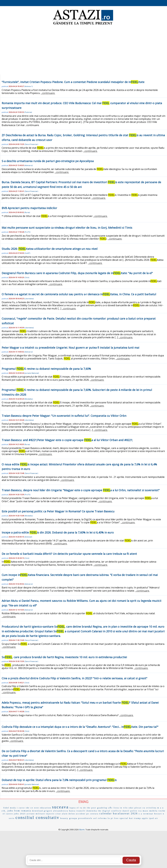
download (37, 811)
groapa (73, 818)
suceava (60, 807)
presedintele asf (88, 818)
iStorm (82, 830)
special (124, 818)
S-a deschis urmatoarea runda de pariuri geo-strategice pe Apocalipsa (48, 161)
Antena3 (28, 537)
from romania (23, 811)
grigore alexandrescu (56, 811)
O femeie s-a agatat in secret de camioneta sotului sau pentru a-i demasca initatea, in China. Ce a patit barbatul (79, 294)
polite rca (136, 811)
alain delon (68, 814)
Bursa (27, 212)
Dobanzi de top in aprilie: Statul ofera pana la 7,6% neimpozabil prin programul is (59, 780)
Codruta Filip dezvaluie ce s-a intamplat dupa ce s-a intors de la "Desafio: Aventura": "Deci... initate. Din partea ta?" (80, 727)
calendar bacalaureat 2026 (119, 813)
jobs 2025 (20, 814)
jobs (10, 811)
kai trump (135, 818)
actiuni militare (36, 814)
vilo (125, 808)
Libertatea (29, 299)
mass (146, 811)
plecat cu (140, 808)
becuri (158, 814)
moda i (14, 808)
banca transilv (77, 811)
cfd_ (4, 811)
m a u (161, 808)
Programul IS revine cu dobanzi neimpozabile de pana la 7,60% (46, 369)
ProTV (27, 232)
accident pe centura (87, 814)
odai (131, 808)
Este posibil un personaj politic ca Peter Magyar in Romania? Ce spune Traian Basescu (58, 511)
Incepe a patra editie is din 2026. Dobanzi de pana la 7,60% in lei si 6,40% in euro (58, 532)
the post (92, 808)
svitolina (151, 808)
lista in (118, 808)
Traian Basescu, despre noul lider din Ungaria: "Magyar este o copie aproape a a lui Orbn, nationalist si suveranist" (81, 490)
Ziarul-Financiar (31, 144)
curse (22, 808)
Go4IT (27, 253)
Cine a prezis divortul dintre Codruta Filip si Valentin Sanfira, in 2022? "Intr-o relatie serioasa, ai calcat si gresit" (74, 678)
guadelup (102, 808)
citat (58, 814)
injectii (50, 814)
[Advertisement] (83, 50)
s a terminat (146, 814)
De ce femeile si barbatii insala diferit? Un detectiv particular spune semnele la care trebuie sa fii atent (69, 554)
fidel (6, 808)
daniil (126, 811)
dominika (92, 811)
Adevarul (29, 165)
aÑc (111, 808)
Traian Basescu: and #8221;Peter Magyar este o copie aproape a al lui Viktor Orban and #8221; (67, 440)
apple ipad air (150, 818)
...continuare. (48, 93)
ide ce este (32, 808)
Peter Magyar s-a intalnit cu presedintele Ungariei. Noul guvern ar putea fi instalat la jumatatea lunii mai (70, 348)
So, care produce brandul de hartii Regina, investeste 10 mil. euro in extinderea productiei (64, 657)
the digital (104, 811)
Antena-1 (29, 86)
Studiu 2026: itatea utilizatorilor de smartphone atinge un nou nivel (50, 249)
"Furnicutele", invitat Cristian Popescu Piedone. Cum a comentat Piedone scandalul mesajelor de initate (73, 82)
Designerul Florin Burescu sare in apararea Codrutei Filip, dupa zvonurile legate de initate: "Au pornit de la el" (77, 273)
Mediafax (29, 399)
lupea (73, 808)
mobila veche (157, 811)
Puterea (28, 112)
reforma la (104, 818)
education (46, 808)
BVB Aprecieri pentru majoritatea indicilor (29, 208)
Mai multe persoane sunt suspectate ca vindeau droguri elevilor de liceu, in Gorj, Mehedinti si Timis (67, 228)
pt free (115, 818)
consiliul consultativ (37, 817)
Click (27, 277)
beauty (64, 818)
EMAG (83, 801)
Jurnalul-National (32, 373)
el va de (81, 808)
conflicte (117, 811)
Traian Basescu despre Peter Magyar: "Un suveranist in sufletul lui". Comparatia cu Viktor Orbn (64, 416)
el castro (8, 814)
